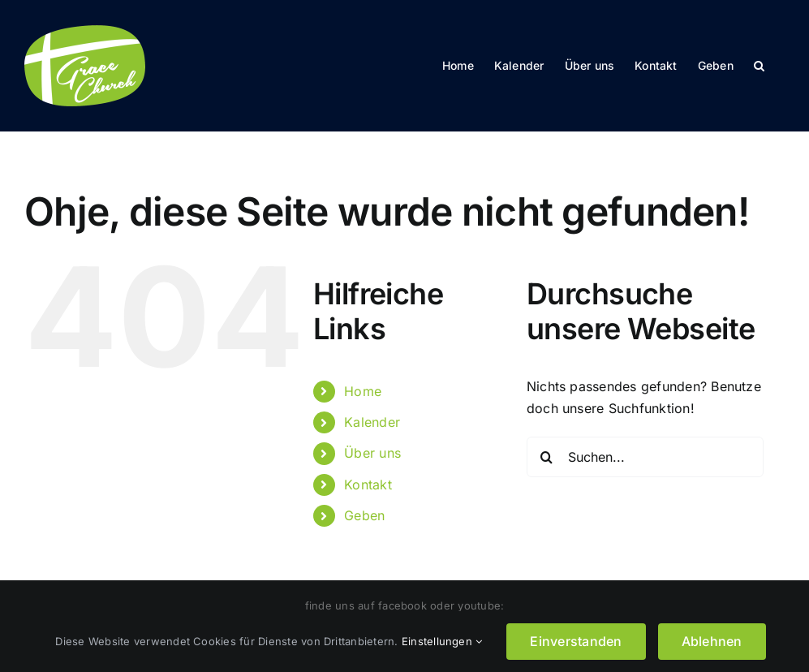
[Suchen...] (645, 457)
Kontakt (368, 485)
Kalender (372, 422)
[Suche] (547, 457)
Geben (364, 515)
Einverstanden (576, 641)
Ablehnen (712, 641)
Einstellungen (442, 641)
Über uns (372, 453)
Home (363, 391)
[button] (759, 66)
